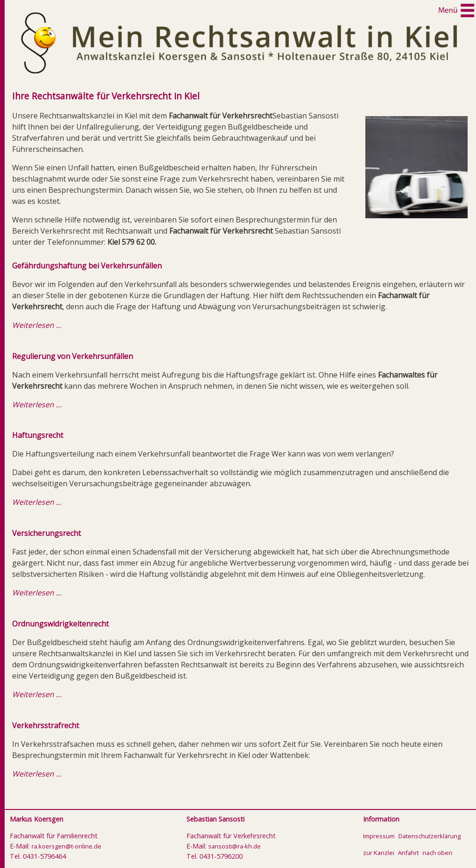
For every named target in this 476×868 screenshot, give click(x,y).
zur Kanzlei (379, 853)
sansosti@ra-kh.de (235, 846)
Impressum (379, 836)
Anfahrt (408, 853)
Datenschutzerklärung (430, 836)
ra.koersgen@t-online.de (66, 846)
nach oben (437, 853)
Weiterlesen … (37, 325)
